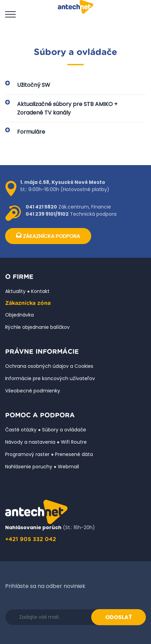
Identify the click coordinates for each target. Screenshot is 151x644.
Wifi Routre (74, 442)
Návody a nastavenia (30, 442)
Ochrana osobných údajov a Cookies (49, 366)
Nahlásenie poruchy (29, 467)
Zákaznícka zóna (28, 303)
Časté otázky (21, 430)
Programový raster (27, 454)
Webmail (68, 467)
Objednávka (19, 315)
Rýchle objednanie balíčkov (37, 327)
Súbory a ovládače (64, 430)
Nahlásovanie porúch (33, 527)
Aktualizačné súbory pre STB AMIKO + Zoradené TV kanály (67, 108)
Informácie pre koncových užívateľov (50, 378)
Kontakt (40, 291)
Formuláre (31, 132)
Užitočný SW (34, 85)
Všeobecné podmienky (33, 391)
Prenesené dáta (74, 454)
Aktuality (15, 291)
